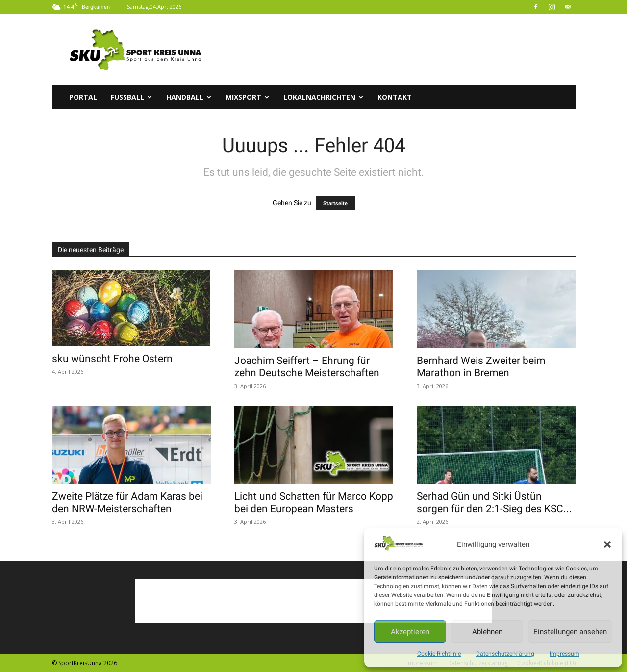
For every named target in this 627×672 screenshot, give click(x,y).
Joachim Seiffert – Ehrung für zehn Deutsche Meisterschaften (307, 367)
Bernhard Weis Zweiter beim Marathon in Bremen (481, 367)
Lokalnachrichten (323, 97)
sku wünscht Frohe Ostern (112, 359)
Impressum (564, 654)
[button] (607, 544)
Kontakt (395, 97)
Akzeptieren (410, 632)
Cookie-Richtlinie (439, 654)
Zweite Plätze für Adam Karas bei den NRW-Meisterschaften (127, 503)
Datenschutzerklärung (505, 654)
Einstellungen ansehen (570, 632)
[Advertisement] (397, 50)
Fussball (131, 97)
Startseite (335, 203)
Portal (83, 97)
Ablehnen (487, 632)
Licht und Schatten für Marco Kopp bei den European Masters (314, 503)
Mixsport (247, 97)
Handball (189, 97)
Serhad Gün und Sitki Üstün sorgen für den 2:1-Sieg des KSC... (494, 503)
